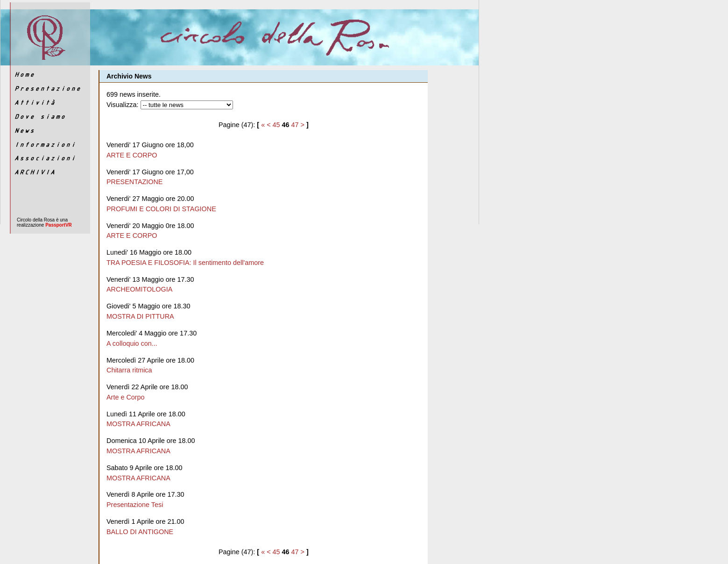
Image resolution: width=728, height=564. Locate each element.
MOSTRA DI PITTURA (140, 316)
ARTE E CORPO (132, 155)
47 (295, 125)
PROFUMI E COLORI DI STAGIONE (161, 209)
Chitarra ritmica (129, 370)
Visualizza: (123, 105)
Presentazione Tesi (135, 505)
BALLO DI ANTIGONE (140, 532)
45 (276, 125)
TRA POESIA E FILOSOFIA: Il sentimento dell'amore (185, 263)
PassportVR (59, 225)
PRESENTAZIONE (134, 182)
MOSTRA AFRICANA (138, 424)
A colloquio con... (132, 343)
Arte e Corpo (126, 397)
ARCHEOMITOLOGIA (139, 289)
